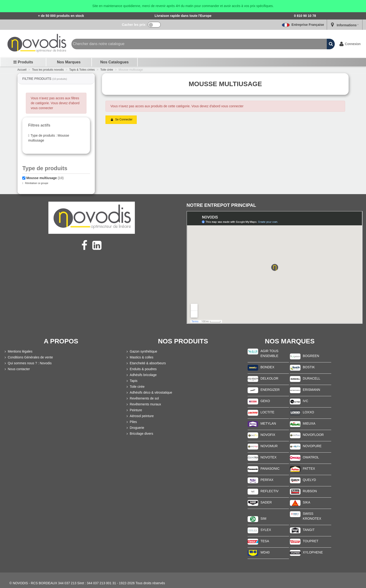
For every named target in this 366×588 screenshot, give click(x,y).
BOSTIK (309, 367)
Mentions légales (18, 352)
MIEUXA (309, 423)
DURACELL (312, 378)
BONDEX (267, 367)
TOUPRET (311, 541)
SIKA (307, 502)
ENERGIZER (270, 390)
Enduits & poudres (141, 369)
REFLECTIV (270, 491)
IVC (306, 401)
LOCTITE (267, 412)
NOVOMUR (269, 446)
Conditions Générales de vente (28, 357)
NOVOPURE (312, 446)
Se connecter (121, 120)
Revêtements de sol (142, 398)
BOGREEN (311, 356)
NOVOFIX (268, 435)
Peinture (134, 410)
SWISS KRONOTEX (312, 516)
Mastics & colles (139, 357)
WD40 (265, 552)
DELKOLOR (269, 378)
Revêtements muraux (143, 404)
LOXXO (308, 412)
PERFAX (267, 480)
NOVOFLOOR (313, 435)
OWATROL (311, 457)
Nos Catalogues (115, 62)
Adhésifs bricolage (141, 375)
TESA (265, 541)
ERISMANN (311, 390)
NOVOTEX (269, 457)
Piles (131, 422)
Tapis (131, 381)
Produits (23, 62)
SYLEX (266, 530)
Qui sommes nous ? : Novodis (28, 363)
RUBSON (310, 491)
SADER (266, 502)
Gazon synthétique (141, 352)
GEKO (265, 401)
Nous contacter (17, 369)
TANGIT (309, 530)
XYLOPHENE (313, 552)
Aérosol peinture (140, 416)
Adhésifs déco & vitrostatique (149, 393)
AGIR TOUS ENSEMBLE (270, 353)
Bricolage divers (139, 434)
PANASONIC (270, 469)
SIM (263, 519)
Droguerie (135, 428)
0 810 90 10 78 (305, 16)
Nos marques (69, 62)
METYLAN (268, 423)
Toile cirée (135, 387)
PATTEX (309, 469)
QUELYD (310, 480)
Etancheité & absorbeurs (146, 363)
